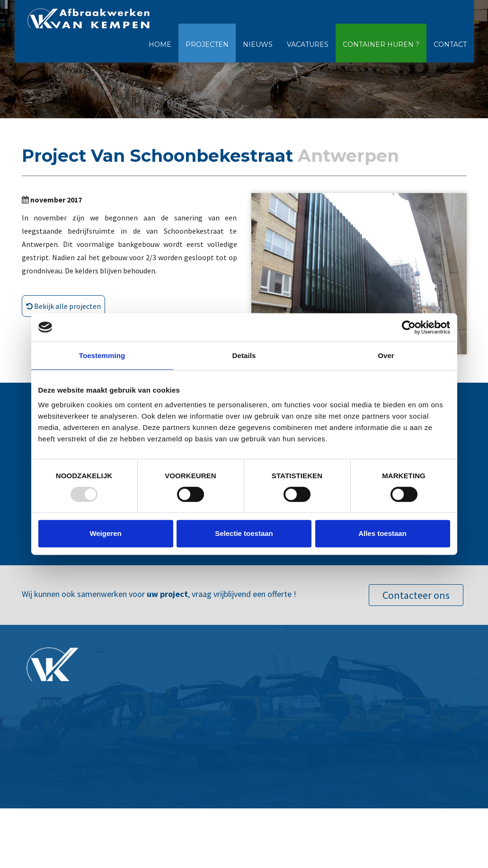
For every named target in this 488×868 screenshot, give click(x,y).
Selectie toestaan (244, 533)
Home (160, 44)
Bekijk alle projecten (63, 306)
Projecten (207, 44)
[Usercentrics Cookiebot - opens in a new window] (409, 327)
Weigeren (105, 533)
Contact (450, 44)
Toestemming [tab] (102, 355)
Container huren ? (381, 44)
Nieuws (258, 44)
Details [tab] (244, 355)
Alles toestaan (382, 533)
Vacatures (308, 44)
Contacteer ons (416, 595)
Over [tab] (386, 355)
